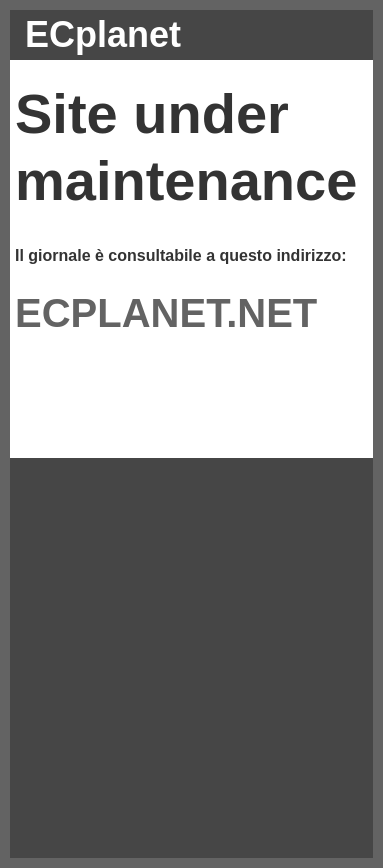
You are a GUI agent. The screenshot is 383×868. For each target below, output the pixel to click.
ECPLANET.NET (166, 313)
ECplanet (103, 34)
